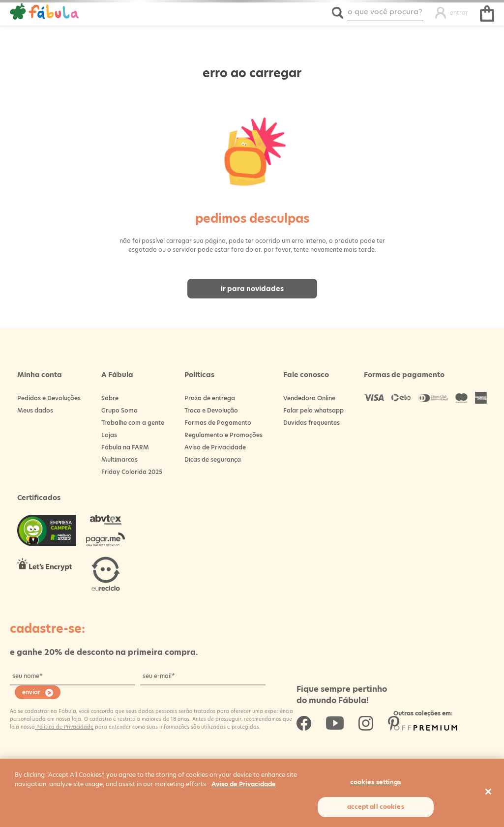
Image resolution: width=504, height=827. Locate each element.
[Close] (488, 792)
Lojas (109, 435)
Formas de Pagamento (218, 423)
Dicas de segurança (213, 459)
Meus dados (35, 410)
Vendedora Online (309, 398)
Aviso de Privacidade (215, 447)
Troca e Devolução (211, 410)
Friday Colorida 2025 (132, 472)
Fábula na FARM (125, 447)
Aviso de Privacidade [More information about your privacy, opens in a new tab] (244, 784)
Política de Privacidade (64, 727)
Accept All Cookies (376, 807)
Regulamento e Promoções (223, 435)
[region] (252, 793)
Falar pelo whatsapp (313, 410)
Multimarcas (119, 459)
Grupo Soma (119, 410)
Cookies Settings (376, 782)
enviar (31, 692)
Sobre (110, 398)
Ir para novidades (252, 289)
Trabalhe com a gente (133, 423)
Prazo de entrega (210, 398)
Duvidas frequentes (311, 423)
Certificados (39, 498)
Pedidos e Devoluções (49, 398)
